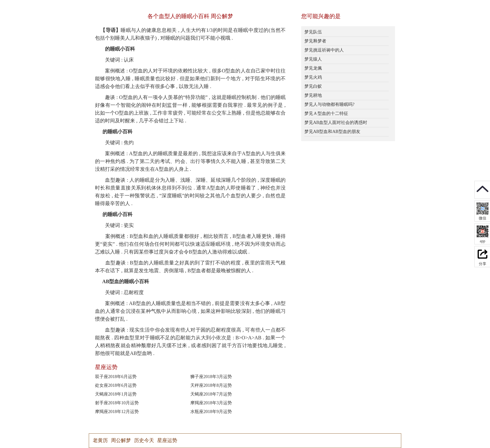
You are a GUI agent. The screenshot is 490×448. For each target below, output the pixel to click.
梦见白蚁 (313, 86)
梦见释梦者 (315, 41)
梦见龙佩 (313, 68)
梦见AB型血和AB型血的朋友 (332, 132)
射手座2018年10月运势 (117, 403)
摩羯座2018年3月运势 (211, 403)
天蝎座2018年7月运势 (211, 394)
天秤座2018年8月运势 (211, 385)
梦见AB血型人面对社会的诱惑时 (336, 123)
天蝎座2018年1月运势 (116, 394)
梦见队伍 (313, 32)
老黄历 (100, 440)
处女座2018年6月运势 (116, 385)
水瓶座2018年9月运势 (211, 412)
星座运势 (167, 440)
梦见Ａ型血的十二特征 (326, 113)
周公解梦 (121, 440)
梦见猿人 (313, 59)
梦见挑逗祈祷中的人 (324, 50)
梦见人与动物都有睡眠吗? (329, 104)
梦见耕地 (313, 95)
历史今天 (144, 440)
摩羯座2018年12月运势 (117, 412)
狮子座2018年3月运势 (211, 377)
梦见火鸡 (313, 77)
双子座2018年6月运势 (116, 377)
